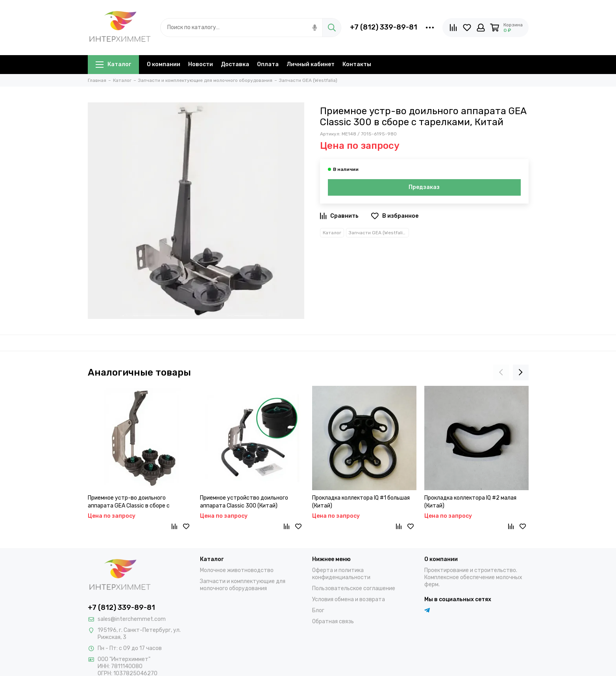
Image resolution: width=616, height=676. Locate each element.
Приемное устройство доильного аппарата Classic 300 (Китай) (244, 502)
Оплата (268, 64)
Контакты (357, 64)
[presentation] (501, 372)
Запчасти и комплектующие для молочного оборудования (243, 585)
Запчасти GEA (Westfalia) (378, 233)
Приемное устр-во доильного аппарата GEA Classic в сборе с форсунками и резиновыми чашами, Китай (135, 502)
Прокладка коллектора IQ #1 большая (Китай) (361, 502)
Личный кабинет (311, 64)
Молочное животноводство (237, 570)
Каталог (113, 64)
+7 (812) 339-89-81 (384, 27)
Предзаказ (424, 187)
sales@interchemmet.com (132, 619)
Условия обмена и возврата (349, 599)
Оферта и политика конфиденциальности (341, 574)
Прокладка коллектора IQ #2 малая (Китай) (470, 502)
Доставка (235, 64)
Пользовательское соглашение (354, 588)
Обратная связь (333, 621)
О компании (164, 64)
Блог (318, 610)
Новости (201, 64)
